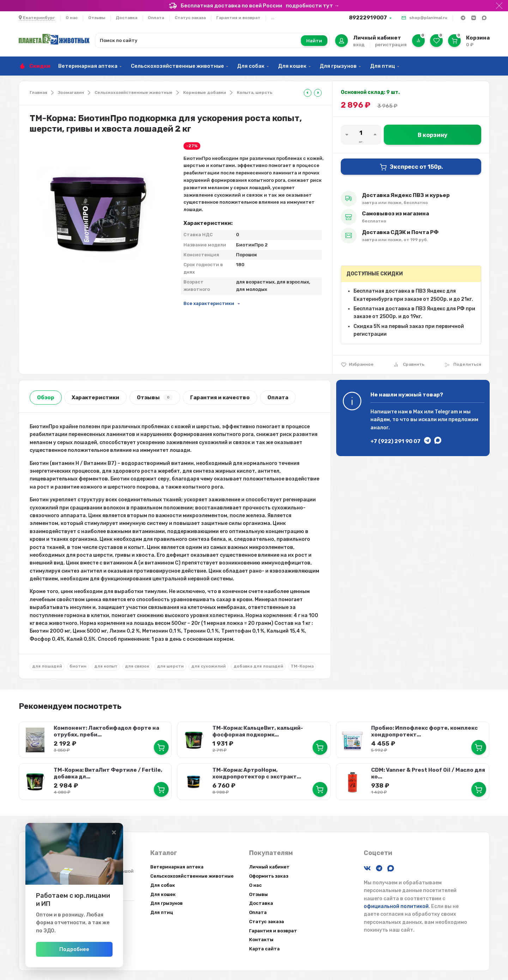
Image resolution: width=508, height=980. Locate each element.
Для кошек (292, 66)
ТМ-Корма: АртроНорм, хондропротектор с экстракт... (256, 772)
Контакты (261, 939)
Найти (314, 41)
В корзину (433, 135)
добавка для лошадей (258, 666)
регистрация (391, 45)
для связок (137, 666)
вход (359, 45)
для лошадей (47, 666)
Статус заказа (190, 18)
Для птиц (383, 66)
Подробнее (96, 949)
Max (418, 412)
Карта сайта (264, 948)
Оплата (156, 18)
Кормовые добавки (205, 92)
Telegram (446, 412)
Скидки (40, 66)
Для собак (251, 66)
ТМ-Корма (302, 666)
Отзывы (97, 18)
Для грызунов (338, 66)
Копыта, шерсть (255, 92)
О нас (72, 18)
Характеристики (95, 398)
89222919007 (368, 18)
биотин (78, 666)
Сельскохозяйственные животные (177, 66)
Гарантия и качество (220, 398)
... (273, 18)
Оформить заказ (269, 875)
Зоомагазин (71, 92)
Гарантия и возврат (238, 18)
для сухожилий (208, 666)
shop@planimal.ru (428, 18)
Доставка (126, 18)
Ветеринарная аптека (88, 66)
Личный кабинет (269, 865)
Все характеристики (209, 303)
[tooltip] (308, 93)
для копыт (106, 666)
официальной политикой (396, 905)
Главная (38, 92)
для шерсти (170, 666)
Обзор (46, 398)
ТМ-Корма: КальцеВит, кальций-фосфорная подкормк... (257, 731)
